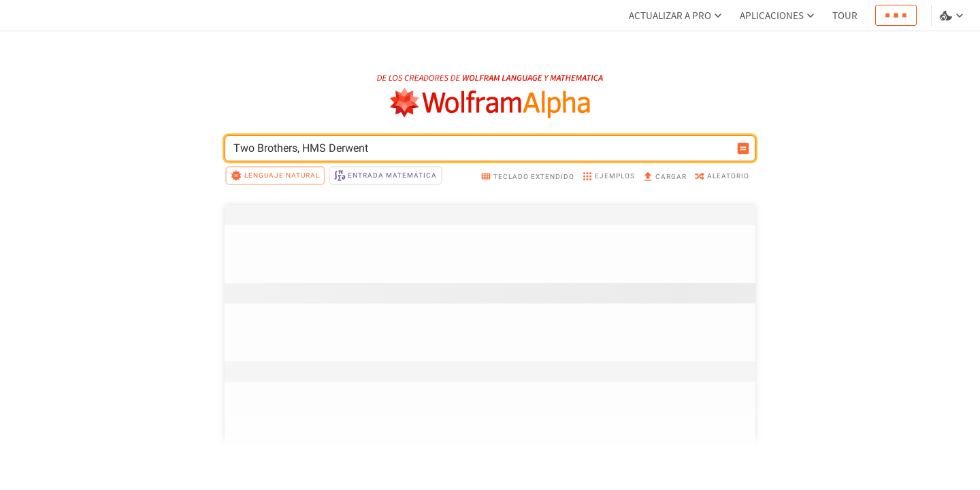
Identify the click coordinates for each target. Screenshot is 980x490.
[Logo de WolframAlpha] (490, 103)
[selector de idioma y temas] (953, 16)
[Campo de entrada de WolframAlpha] (481, 148)
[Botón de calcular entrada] (743, 148)
